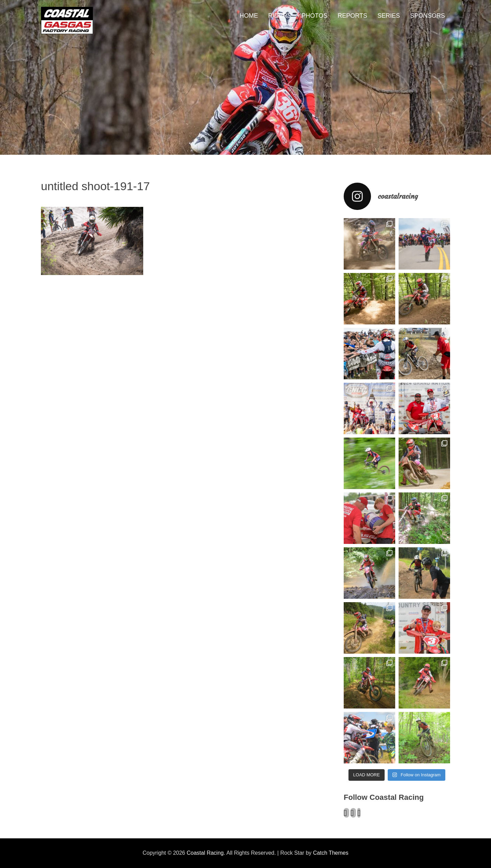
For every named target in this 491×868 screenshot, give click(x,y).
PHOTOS (315, 16)
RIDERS (280, 16)
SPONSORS (428, 16)
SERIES (389, 16)
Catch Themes (331, 853)
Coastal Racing (205, 853)
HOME (249, 16)
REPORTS (352, 16)
